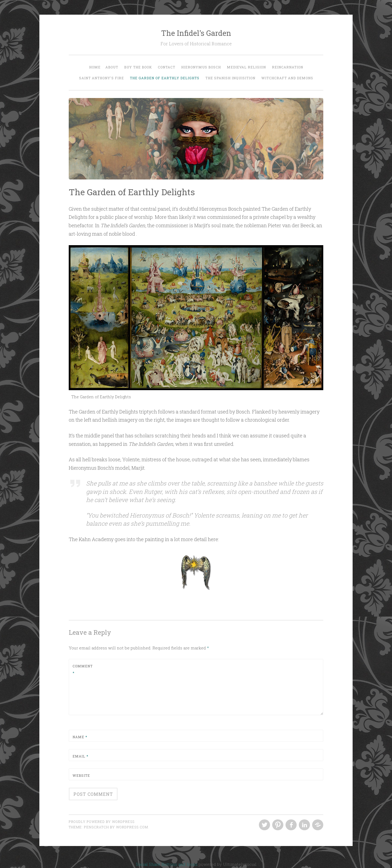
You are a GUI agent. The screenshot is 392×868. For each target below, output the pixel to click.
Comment (83, 670)
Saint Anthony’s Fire (101, 78)
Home (95, 67)
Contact (167, 67)
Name (80, 737)
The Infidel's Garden (196, 33)
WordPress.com (132, 827)
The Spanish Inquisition (230, 78)
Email (80, 756)
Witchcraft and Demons (287, 78)
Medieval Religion (246, 67)
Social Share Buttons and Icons (167, 864)
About (112, 67)
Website (81, 775)
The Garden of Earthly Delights (165, 78)
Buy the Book (138, 67)
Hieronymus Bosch (201, 67)
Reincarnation (288, 67)
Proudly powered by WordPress (102, 822)
